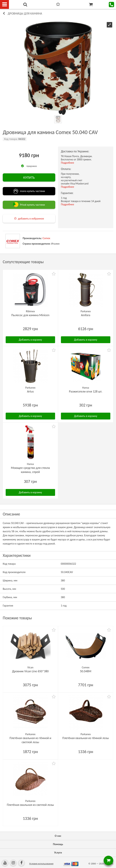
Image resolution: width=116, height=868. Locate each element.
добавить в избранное (31, 219)
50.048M (86, 671)
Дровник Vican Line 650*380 (30, 671)
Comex (46, 238)
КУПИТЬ (29, 177)
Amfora (86, 315)
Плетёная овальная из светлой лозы (30, 805)
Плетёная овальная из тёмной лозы (86, 738)
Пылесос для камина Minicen (30, 315)
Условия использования (41, 864)
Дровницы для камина (25, 13)
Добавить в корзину (30, 340)
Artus (30, 391)
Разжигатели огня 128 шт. (86, 391)
